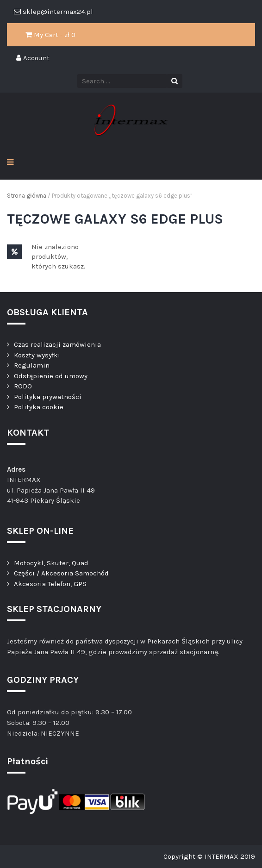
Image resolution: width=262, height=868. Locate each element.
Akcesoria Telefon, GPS (50, 584)
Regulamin (32, 365)
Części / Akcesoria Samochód (61, 573)
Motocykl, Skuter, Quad (51, 563)
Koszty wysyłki (37, 355)
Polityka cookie (39, 407)
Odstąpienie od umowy (51, 376)
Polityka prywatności (48, 397)
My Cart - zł (50, 35)
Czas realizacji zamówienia (57, 344)
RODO (23, 386)
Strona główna (27, 196)
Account (33, 58)
